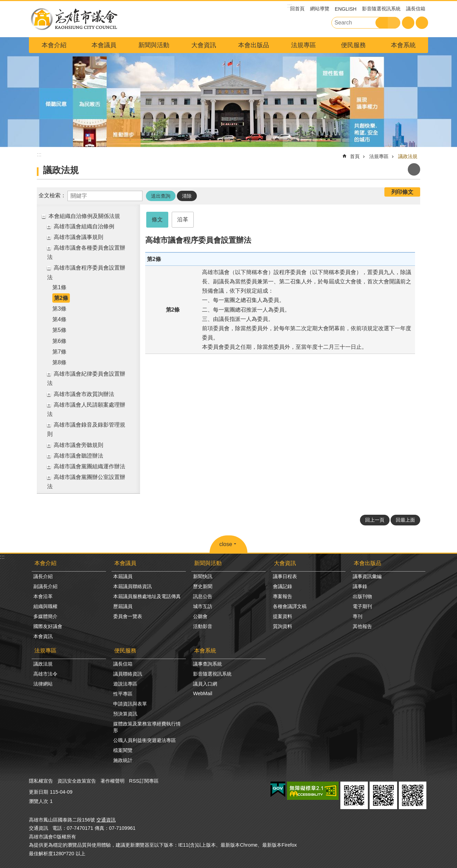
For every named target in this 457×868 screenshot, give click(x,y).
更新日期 (39, 792)
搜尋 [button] (382, 23)
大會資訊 (204, 45)
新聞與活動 (154, 45)
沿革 (183, 219)
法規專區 (304, 45)
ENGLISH (346, 9)
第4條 (59, 319)
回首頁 (297, 9)
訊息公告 (203, 596)
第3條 (59, 309)
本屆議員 (123, 576)
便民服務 (353, 45)
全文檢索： (52, 195)
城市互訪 (203, 606)
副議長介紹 (45, 586)
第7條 (59, 352)
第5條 (59, 330)
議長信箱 (416, 9)
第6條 (59, 341)
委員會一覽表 (128, 616)
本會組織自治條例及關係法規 (84, 216)
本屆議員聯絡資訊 (132, 586)
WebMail (203, 693)
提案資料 (283, 616)
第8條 (59, 362)
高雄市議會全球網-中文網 (74, 19)
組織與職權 (45, 606)
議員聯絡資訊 (128, 674)
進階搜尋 (394, 23)
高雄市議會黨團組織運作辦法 (89, 466)
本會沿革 (43, 596)
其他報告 (362, 626)
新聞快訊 (203, 576)
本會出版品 (254, 45)
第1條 (59, 287)
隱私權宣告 (41, 781)
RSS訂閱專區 (144, 781)
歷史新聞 (203, 586)
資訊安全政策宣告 (77, 781)
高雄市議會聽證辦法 (78, 456)
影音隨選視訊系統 (381, 9)
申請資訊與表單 (130, 704)
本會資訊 (43, 636)
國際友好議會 (48, 626)
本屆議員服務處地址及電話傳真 (147, 596)
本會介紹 (54, 45)
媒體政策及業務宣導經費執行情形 (147, 727)
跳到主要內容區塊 (4, 4)
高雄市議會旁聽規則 (78, 445)
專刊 (358, 616)
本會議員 (104, 45)
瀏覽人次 (39, 801)
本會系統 (403, 45)
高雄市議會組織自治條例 (84, 226)
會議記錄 (283, 586)
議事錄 (360, 586)
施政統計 (123, 760)
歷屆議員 (123, 606)
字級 (408, 23)
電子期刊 (362, 606)
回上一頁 (375, 520)
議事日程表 (285, 576)
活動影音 (203, 626)
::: (2, 557)
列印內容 (414, 169)
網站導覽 (320, 9)
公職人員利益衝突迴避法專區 (145, 740)
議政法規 (408, 156)
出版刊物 (362, 596)
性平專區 (123, 694)
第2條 (61, 298)
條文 (157, 219)
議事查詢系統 (208, 664)
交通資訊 (106, 820)
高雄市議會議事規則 (78, 237)
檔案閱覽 (123, 750)
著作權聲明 (113, 781)
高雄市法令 (45, 674)
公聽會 (200, 616)
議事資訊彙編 (367, 576)
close (226, 544)
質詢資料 (283, 626)
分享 (422, 23)
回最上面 (405, 520)
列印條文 (402, 192)
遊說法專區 (125, 684)
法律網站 (43, 684)
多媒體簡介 (45, 616)
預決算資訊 (125, 714)
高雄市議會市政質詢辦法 (84, 394)
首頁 (355, 156)
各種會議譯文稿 (290, 606)
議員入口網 (205, 684)
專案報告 (283, 596)
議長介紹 (43, 576)
